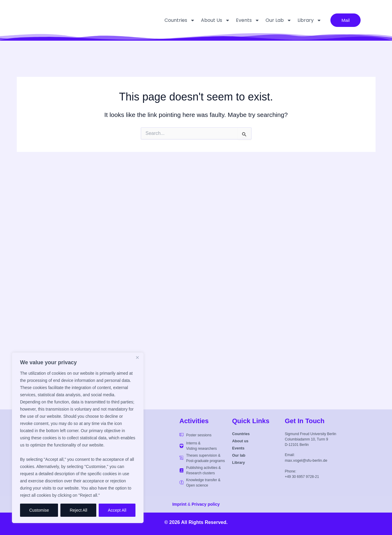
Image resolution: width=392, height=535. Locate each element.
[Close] (137, 358)
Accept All (117, 510)
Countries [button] (174, 20)
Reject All (78, 510)
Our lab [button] (273, 20)
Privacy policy (206, 504)
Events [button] (242, 20)
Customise (39, 510)
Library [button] (303, 20)
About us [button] (209, 20)
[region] (78, 438)
